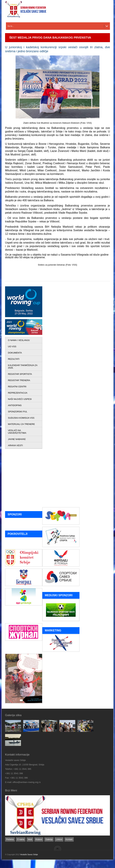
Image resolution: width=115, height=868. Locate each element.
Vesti (30, 839)
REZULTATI (14, 359)
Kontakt (69, 839)
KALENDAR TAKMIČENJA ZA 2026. (23, 367)
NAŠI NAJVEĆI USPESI (20, 399)
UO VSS (12, 346)
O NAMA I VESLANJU (19, 340)
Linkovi (59, 839)
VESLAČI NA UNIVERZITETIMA (17, 432)
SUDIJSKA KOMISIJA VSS (21, 418)
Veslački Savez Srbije (29, 854)
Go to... (11, 26)
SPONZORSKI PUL (18, 412)
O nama (21, 839)
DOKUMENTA (15, 353)
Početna (10, 839)
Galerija (49, 839)
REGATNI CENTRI (17, 387)
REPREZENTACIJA (18, 393)
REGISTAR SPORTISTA (20, 374)
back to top (58, 848)
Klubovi (39, 839)
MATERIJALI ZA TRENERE (21, 424)
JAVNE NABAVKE (17, 439)
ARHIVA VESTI (15, 445)
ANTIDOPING (15, 405)
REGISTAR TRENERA (19, 380)
